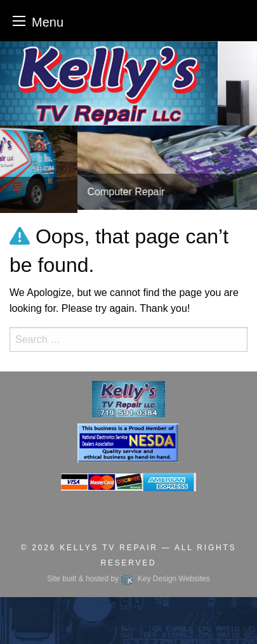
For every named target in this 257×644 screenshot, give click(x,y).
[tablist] (128, 169)
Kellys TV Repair (109, 548)
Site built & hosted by (128, 579)
